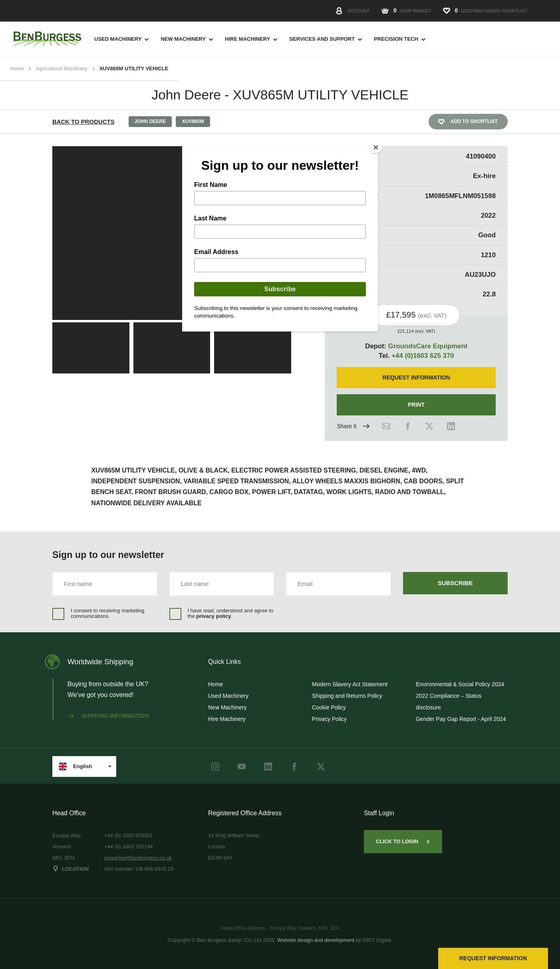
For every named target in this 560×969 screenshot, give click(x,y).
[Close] (376, 147)
